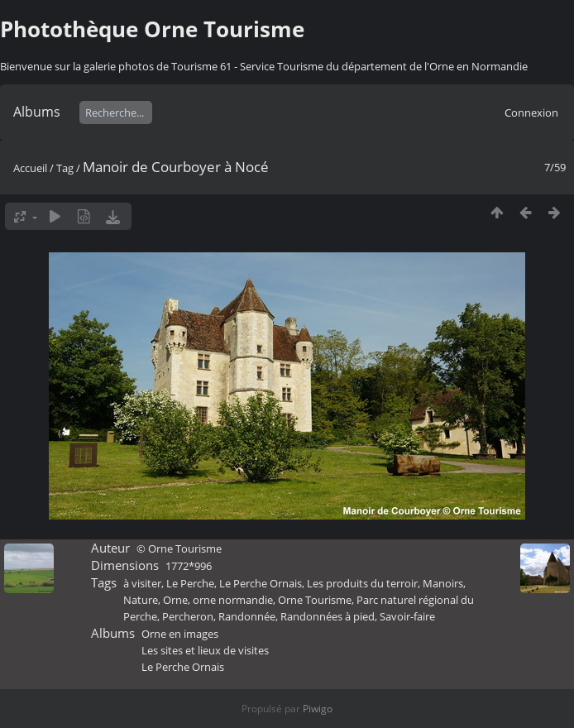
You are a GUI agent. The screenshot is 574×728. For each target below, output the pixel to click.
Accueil (30, 168)
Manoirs (443, 583)
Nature (141, 600)
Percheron (188, 616)
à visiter (142, 583)
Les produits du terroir (362, 583)
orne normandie (233, 600)
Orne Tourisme (315, 600)
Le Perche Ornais (261, 583)
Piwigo (318, 709)
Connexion (531, 113)
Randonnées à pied (328, 616)
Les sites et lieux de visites (205, 650)
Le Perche (190, 583)
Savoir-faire (407, 616)
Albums (37, 112)
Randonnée (247, 616)
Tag (65, 168)
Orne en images (180, 634)
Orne (175, 600)
